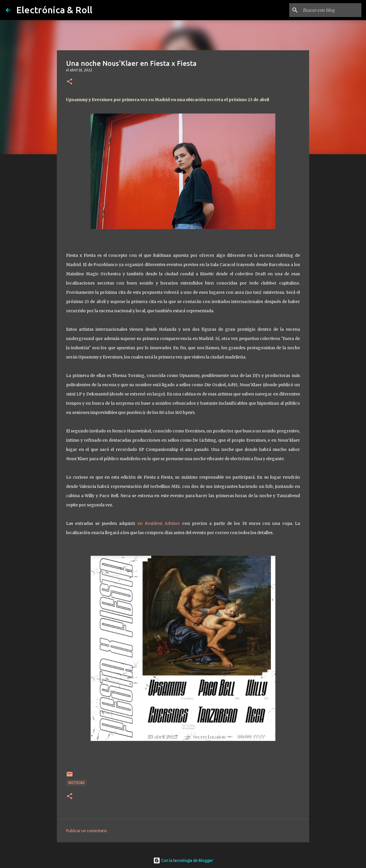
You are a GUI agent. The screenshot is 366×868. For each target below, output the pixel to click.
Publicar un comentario (87, 831)
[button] (70, 82)
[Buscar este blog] (331, 10)
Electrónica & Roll (54, 10)
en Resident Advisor (159, 523)
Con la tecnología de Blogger (183, 860)
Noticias (76, 783)
